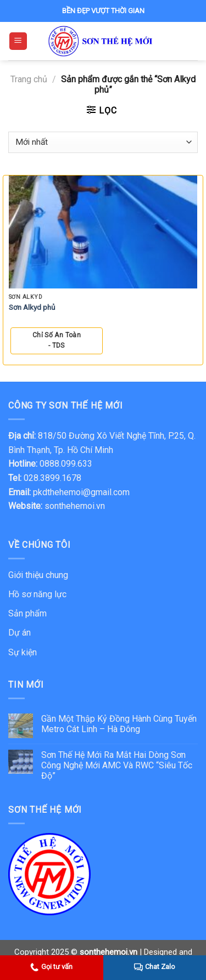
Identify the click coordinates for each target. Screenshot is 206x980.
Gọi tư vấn (51, 967)
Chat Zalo (155, 967)
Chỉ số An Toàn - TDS (57, 340)
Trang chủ (29, 79)
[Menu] (18, 41)
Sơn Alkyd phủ (32, 307)
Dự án (20, 633)
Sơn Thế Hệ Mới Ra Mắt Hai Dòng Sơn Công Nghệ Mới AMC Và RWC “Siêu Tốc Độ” (117, 765)
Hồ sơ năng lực (37, 594)
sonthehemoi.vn (75, 506)
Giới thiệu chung (38, 575)
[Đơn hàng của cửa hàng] (103, 142)
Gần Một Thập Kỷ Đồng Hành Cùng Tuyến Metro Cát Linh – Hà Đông (119, 724)
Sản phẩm (27, 613)
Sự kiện (23, 652)
